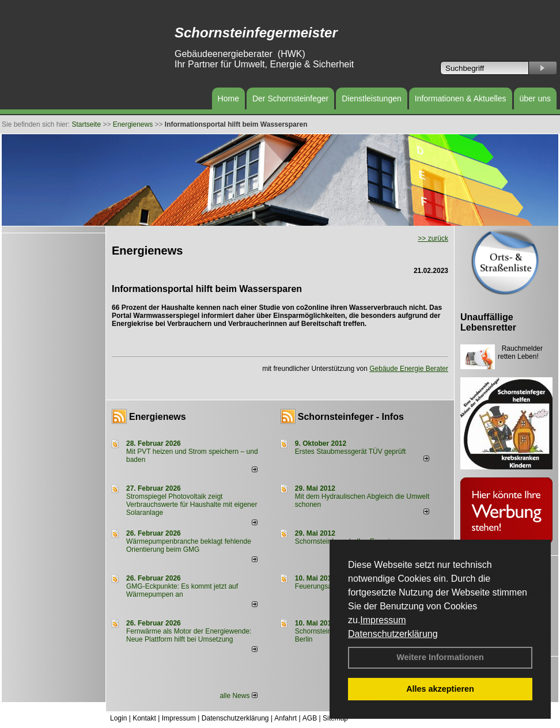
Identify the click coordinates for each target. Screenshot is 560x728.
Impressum (383, 620)
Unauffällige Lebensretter (488, 322)
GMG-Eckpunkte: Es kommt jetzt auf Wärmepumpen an (182, 590)
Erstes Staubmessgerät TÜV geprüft (351, 452)
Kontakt (144, 718)
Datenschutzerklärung (393, 634)
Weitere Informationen (440, 657)
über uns (535, 98)
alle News (238, 696)
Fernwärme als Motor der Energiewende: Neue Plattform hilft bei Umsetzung (189, 635)
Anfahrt (285, 718)
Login (118, 718)
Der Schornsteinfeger (290, 98)
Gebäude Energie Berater (409, 369)
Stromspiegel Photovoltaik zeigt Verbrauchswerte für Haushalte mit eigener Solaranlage (192, 505)
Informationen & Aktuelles (461, 98)
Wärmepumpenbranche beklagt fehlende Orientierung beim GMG (189, 545)
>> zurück (433, 238)
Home (228, 98)
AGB (310, 718)
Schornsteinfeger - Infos (351, 417)
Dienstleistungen (372, 98)
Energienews (158, 417)
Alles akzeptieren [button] (440, 689)
